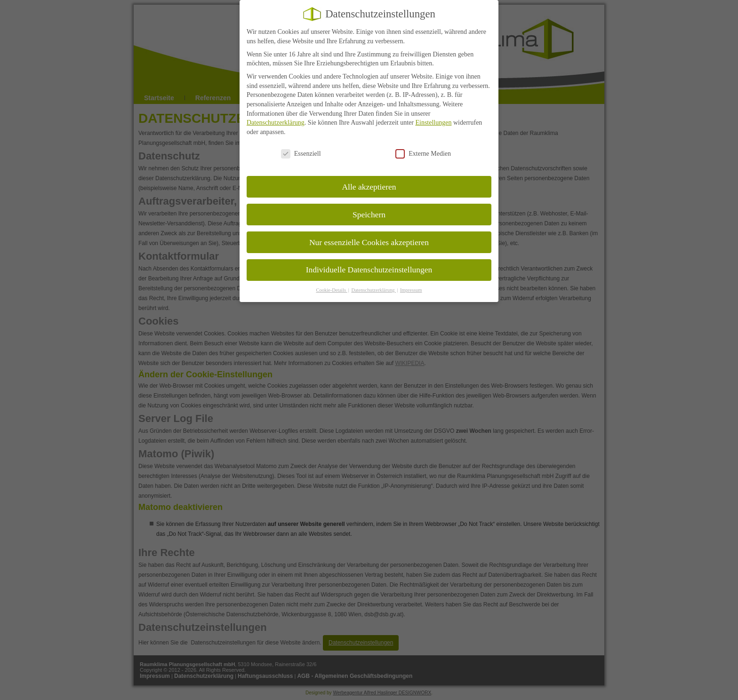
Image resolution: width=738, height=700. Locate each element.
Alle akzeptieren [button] (369, 178)
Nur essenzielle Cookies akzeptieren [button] (369, 233)
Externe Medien (423, 145)
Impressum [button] (411, 282)
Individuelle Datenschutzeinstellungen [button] (369, 261)
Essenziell (301, 145)
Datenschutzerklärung (276, 114)
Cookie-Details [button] (331, 282)
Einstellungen (433, 114)
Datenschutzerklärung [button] (373, 282)
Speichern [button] (369, 206)
